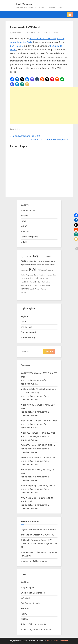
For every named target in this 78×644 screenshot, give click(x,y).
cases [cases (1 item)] (53, 261)
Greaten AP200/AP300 (45, 529)
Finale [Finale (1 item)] (23, 275)
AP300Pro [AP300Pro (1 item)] (49, 257)
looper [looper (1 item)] (42, 278)
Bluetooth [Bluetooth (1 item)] (41, 261)
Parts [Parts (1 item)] (37, 285)
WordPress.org (28, 337)
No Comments (52, 32)
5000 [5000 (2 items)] (29, 257)
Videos (24, 242)
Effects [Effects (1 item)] (52, 265)
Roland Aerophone (29, 237)
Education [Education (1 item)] (46, 265)
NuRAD (24, 226)
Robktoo (25, 619)
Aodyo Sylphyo (28, 587)
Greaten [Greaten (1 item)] (49, 275)
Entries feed (26, 327)
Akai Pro (25, 582)
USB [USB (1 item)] (49, 289)
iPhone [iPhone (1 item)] (26, 278)
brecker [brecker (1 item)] (47, 261)
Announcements (28, 211)
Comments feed (28, 332)
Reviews (25, 232)
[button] (12, 79)
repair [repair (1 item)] (48, 285)
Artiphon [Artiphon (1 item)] (30, 261)
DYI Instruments (40, 561)
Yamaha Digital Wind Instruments (36, 630)
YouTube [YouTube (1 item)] (23, 293)
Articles (16, 129)
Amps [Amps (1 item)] (42, 257)
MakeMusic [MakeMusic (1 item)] (25, 282)
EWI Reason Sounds (30, 603)
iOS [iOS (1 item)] (22, 278)
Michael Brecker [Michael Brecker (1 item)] (35, 282)
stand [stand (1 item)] (32, 289)
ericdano (37, 32)
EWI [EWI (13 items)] (33, 270)
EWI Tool (25, 609)
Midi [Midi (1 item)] (43, 282)
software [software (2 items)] (25, 289)
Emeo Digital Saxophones (33, 593)
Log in (24, 322)
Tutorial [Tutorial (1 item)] (44, 289)
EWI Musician (24, 4)
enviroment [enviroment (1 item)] (24, 271)
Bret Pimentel (17, 46)
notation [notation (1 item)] (48, 282)
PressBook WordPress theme (58, 641)
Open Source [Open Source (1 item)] (25, 285)
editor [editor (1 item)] (39, 265)
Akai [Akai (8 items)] (36, 256)
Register (25, 316)
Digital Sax (26, 529)
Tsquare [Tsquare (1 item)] (38, 289)
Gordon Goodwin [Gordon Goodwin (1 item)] (40, 275)
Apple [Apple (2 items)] (23, 261)
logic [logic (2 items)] (37, 278)
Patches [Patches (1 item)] (42, 285)
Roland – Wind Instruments (33, 624)
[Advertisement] (44, 105)
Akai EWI (25, 205)
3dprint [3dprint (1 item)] (23, 257)
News (23, 221)
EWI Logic (25, 598)
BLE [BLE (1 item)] (35, 261)
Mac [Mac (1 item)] (47, 278)
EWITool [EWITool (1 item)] (51, 271)
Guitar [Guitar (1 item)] (55, 275)
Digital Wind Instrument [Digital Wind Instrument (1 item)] (28, 265)
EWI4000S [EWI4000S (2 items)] (42, 270)
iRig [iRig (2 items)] (32, 278)
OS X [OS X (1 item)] (32, 285)
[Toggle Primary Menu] (70, 15)
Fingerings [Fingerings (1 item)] (29, 275)
